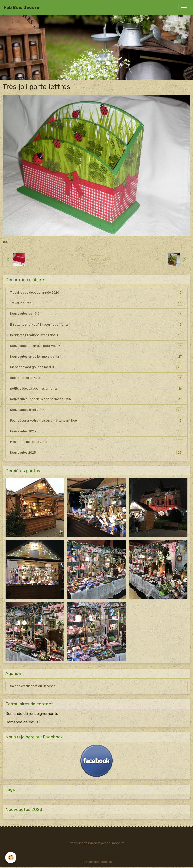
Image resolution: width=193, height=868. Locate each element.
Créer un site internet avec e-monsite (96, 843)
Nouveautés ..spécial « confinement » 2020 (97, 399)
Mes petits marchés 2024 (97, 442)
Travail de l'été (97, 303)
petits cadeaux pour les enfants (97, 389)
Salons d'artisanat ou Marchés (33, 686)
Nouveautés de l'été (97, 314)
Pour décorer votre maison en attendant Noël (97, 421)
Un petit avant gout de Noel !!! (97, 367)
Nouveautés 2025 (97, 453)
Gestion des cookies (97, 862)
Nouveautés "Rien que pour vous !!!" (97, 346)
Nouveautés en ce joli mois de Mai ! (97, 357)
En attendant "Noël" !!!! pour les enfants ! (97, 325)
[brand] (21, 7)
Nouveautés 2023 (97, 431)
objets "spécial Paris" (97, 378)
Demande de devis (22, 722)
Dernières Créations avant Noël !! (97, 335)
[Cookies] (11, 858)
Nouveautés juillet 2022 (97, 410)
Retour (96, 259)
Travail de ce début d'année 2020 (97, 293)
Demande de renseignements (32, 714)
